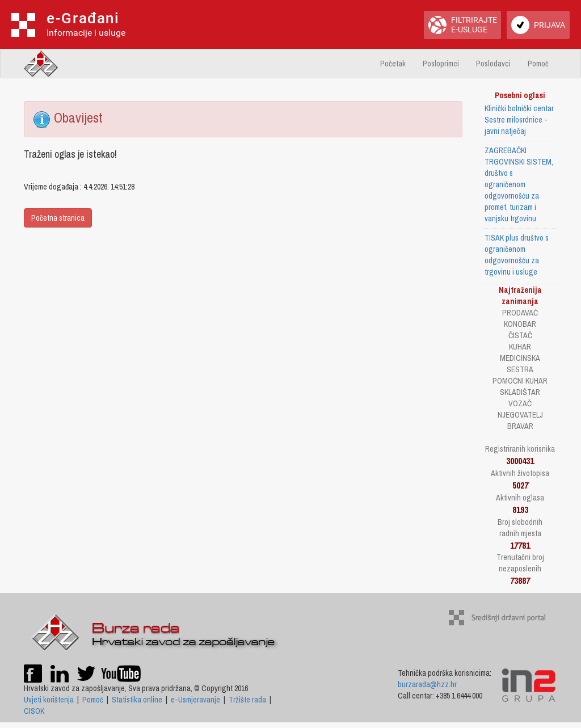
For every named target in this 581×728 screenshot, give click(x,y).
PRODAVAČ (520, 313)
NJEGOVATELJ (520, 415)
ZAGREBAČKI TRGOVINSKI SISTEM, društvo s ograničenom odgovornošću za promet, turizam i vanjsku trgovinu (519, 184)
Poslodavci (493, 64)
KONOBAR (520, 324)
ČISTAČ (520, 335)
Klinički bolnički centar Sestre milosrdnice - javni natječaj (519, 120)
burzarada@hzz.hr (427, 684)
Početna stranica (58, 218)
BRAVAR (520, 426)
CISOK (34, 711)
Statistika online (137, 700)
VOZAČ (520, 403)
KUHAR (520, 347)
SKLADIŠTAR (520, 392)
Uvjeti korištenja (49, 700)
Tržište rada (247, 700)
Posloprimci (441, 64)
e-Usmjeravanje (195, 700)
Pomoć (538, 64)
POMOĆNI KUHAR (520, 381)
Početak (393, 64)
